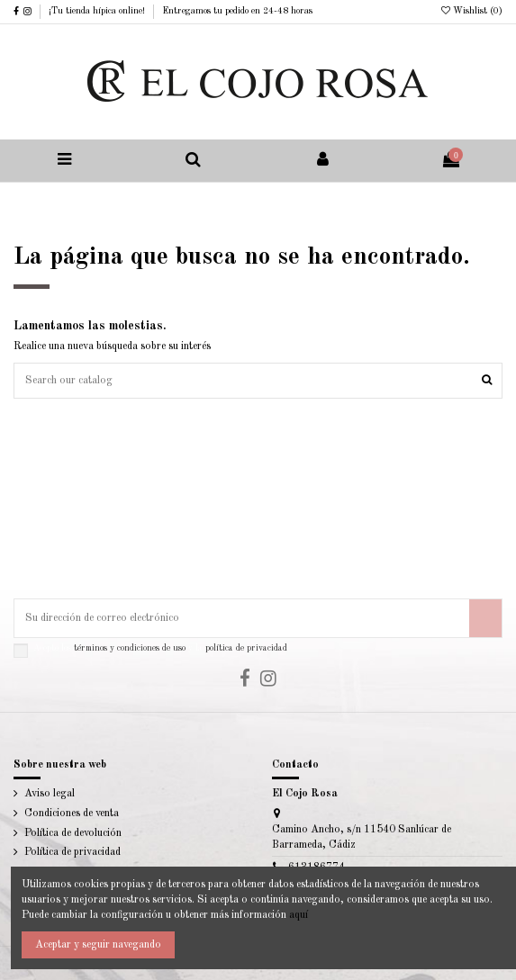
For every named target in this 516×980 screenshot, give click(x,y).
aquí (299, 915)
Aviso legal (50, 794)
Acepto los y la (160, 648)
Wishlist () (472, 11)
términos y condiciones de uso (130, 648)
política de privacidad (246, 648)
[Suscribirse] (485, 618)
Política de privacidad (72, 852)
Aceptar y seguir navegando (98, 945)
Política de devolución (73, 833)
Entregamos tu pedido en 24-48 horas (237, 11)
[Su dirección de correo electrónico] (242, 618)
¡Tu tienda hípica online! (98, 11)
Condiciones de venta (72, 814)
